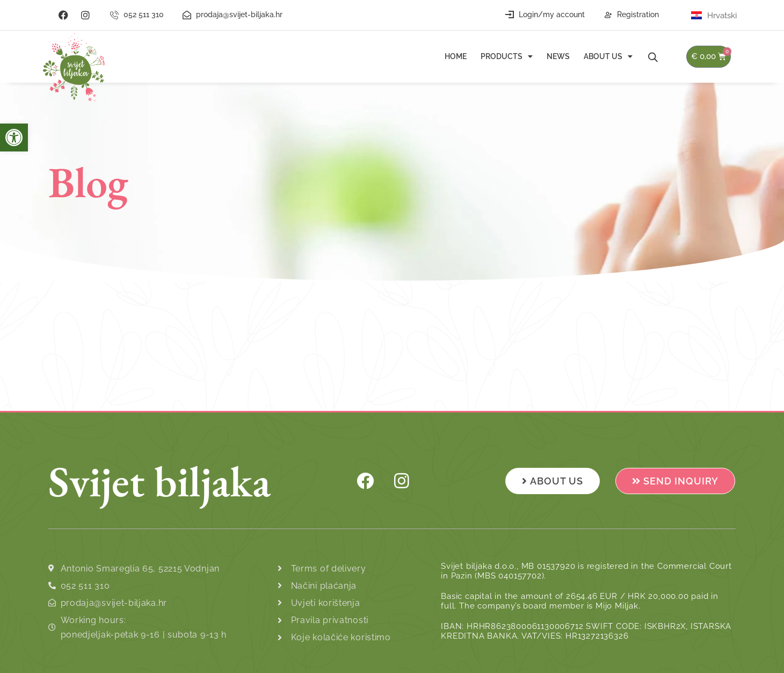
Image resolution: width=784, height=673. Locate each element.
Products (507, 56)
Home (456, 56)
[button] (14, 138)
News (558, 56)
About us (608, 56)
